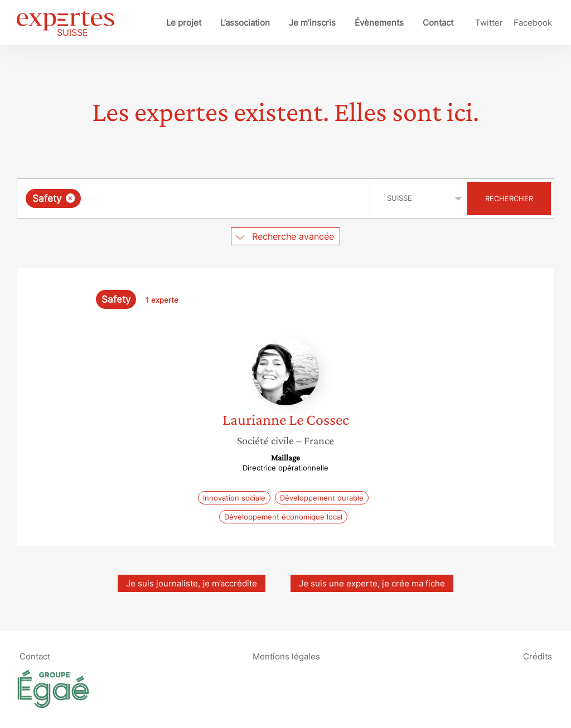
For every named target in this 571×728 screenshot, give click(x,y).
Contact (438, 23)
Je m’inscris (312, 23)
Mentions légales (286, 656)
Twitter (489, 23)
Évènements (379, 23)
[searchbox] (199, 198)
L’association (245, 23)
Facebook (533, 23)
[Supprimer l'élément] (71, 198)
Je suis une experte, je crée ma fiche (372, 583)
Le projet (184, 23)
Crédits (538, 656)
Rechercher (509, 198)
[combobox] (195, 198)
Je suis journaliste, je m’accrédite (192, 583)
